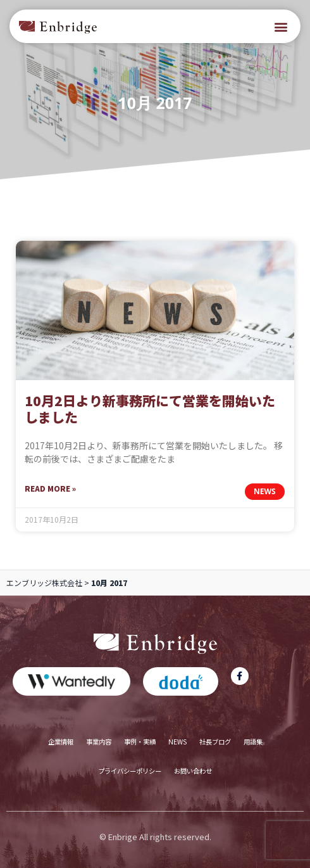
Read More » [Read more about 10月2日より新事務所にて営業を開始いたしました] (50, 488)
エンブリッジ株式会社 (44, 583)
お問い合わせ (193, 771)
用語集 (253, 742)
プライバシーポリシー (130, 771)
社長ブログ (215, 742)
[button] (281, 26)
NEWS (177, 742)
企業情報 (61, 742)
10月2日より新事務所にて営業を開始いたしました (150, 409)
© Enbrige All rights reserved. (155, 837)
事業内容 (99, 742)
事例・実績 (140, 742)
